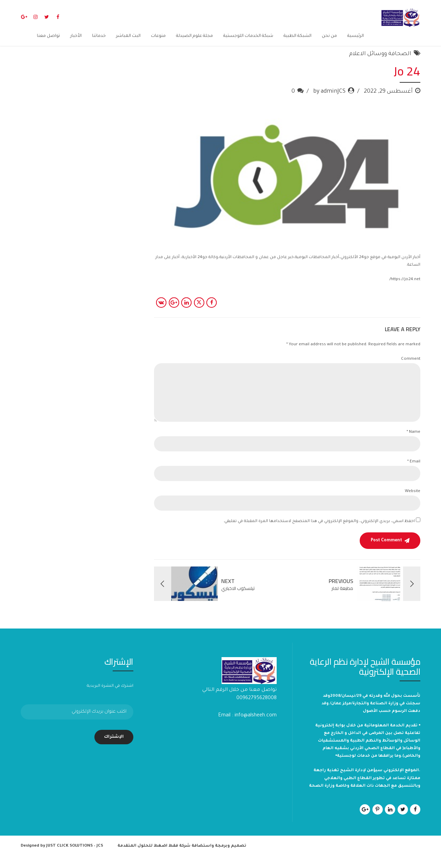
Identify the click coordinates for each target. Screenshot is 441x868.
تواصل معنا (48, 36)
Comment (411, 370)
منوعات (158, 36)
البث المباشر (128, 36)
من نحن (329, 36)
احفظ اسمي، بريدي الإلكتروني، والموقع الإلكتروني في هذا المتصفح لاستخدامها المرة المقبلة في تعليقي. (319, 533)
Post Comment (386, 552)
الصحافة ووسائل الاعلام (380, 65)
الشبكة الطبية (298, 36)
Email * (414, 473)
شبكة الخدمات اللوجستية (248, 36)
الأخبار (76, 36)
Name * (413, 443)
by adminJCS (329, 103)
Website (413, 503)
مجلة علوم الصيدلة (194, 36)
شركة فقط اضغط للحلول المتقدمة (154, 857)
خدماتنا (99, 36)
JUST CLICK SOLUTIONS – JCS (75, 857)
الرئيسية (356, 36)
